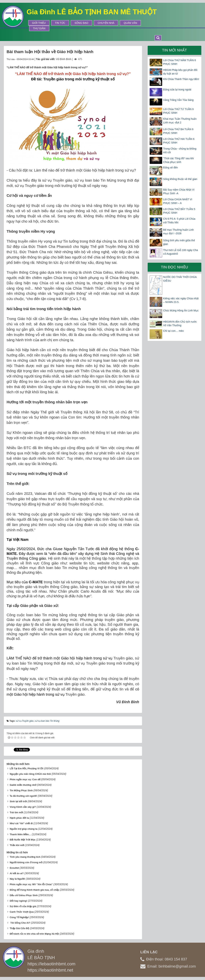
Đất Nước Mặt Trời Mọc (23, 840)
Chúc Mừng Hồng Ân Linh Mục (181, 310)
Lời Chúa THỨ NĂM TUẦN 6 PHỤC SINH (180, 62)
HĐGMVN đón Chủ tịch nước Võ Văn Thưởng (180, 323)
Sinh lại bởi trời (18, 801)
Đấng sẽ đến (171, 168)
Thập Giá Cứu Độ (19, 928)
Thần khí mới (17, 845)
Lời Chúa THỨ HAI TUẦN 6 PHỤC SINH (179, 141)
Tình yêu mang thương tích (25, 857)
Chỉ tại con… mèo (173, 331)
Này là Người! (17, 879)
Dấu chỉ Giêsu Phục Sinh (24, 895)
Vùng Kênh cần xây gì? (23, 807)
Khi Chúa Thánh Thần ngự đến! (181, 79)
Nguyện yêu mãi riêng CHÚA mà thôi (30, 774)
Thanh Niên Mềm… (20, 834)
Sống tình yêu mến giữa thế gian (179, 242)
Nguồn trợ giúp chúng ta (24, 829)
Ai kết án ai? (17, 873)
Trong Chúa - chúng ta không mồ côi (180, 150)
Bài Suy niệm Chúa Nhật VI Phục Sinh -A (179, 191)
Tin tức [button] (60, 23)
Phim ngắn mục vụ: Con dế (25, 779)
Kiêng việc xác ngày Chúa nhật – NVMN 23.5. (181, 300)
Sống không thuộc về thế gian (180, 179)
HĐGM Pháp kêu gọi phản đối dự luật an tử (180, 72)
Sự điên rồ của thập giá (23, 906)
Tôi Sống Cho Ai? (20, 923)
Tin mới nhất (174, 50)
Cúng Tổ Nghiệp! (19, 917)
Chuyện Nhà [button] (106, 23)
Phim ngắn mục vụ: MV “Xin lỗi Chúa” (31, 884)
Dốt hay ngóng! (18, 901)
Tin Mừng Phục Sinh (21, 790)
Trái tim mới (16, 812)
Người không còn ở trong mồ (26, 862)
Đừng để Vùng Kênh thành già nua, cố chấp (34, 890)
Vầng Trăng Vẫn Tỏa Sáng (178, 100)
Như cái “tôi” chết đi (21, 823)
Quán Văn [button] (130, 23)
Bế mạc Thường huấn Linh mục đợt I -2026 (179, 232)
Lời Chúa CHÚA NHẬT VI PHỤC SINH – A (178, 201)
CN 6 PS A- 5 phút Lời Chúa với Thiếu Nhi (179, 221)
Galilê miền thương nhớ (23, 785)
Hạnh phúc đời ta (19, 818)
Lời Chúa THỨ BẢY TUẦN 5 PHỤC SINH (179, 211)
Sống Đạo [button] (81, 23)
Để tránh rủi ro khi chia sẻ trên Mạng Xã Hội (34, 934)
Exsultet (14, 868)
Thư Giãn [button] (39, 28)
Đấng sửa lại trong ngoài (177, 90)
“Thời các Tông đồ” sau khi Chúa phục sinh (179, 160)
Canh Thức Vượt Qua (22, 912)
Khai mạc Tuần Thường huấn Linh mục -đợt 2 (180, 121)
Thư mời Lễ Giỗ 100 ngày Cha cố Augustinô (181, 252)
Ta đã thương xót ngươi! (23, 796)
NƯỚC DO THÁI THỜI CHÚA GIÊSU (180, 279)
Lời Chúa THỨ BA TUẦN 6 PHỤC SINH (178, 131)
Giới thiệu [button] (39, 23)
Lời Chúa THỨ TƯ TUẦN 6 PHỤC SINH (179, 111)
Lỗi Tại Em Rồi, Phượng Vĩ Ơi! (27, 768)
